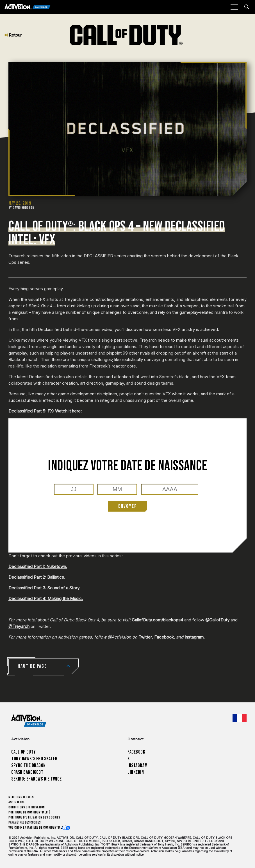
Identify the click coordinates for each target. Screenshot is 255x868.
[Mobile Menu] (234, 7)
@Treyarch (19, 626)
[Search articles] (247, 7)
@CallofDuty (217, 620)
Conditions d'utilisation (27, 807)
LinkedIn (136, 772)
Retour (13, 35)
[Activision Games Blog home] (29, 721)
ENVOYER (128, 506)
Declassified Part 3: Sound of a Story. (44, 588)
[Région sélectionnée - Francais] (240, 718)
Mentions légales (21, 797)
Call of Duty (24, 752)
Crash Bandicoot (27, 772)
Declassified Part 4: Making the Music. (46, 598)
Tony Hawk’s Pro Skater (34, 759)
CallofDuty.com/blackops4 (157, 620)
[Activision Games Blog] (27, 7)
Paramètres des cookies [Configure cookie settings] (25, 823)
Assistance (17, 802)
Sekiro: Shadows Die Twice (36, 779)
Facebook (163, 637)
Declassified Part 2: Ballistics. (37, 577)
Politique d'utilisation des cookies (34, 818)
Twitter (145, 637)
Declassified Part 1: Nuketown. (38, 566)
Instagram (194, 637)
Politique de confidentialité (29, 812)
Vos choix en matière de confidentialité (37, 828)
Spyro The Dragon (29, 766)
